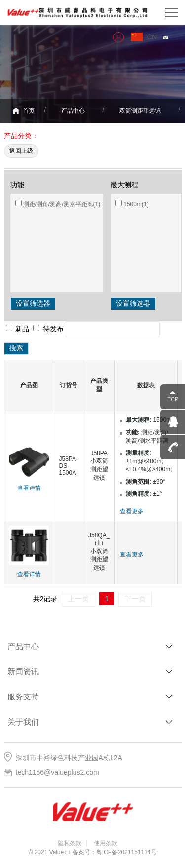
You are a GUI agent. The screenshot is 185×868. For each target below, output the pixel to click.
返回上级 (21, 151)
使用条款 (106, 843)
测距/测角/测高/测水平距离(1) (62, 204)
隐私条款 (70, 843)
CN (157, 37)
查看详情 (29, 488)
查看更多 (132, 511)
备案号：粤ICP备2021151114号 (115, 852)
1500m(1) (136, 204)
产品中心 (73, 111)
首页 (23, 111)
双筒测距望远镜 (140, 111)
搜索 (16, 348)
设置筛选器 (33, 303)
